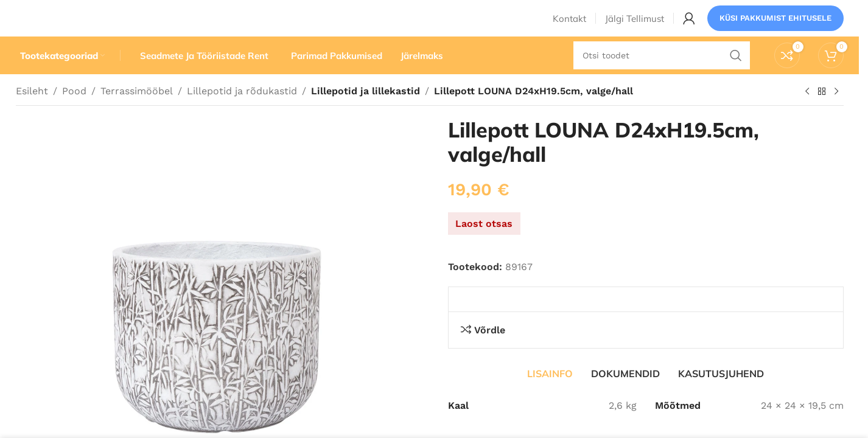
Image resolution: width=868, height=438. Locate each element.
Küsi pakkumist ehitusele (775, 27)
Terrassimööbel (137, 114)
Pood (74, 114)
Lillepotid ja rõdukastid (242, 114)
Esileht (32, 114)
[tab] (550, 397)
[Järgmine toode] (836, 115)
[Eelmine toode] (807, 115)
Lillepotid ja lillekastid (363, 114)
